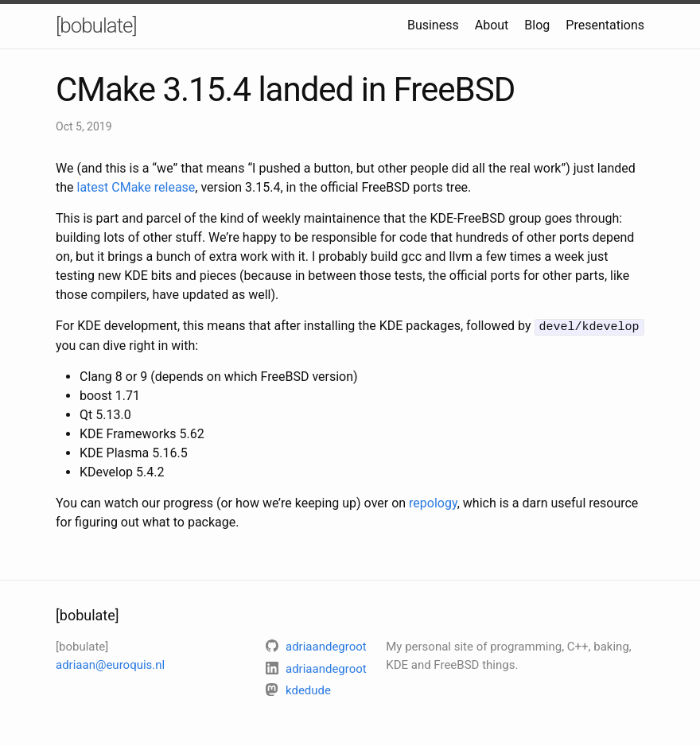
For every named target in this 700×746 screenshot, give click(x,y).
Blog (537, 25)
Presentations (605, 25)
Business (433, 25)
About (492, 25)
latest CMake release (136, 187)
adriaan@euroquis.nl (110, 663)
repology (433, 502)
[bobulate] (96, 25)
